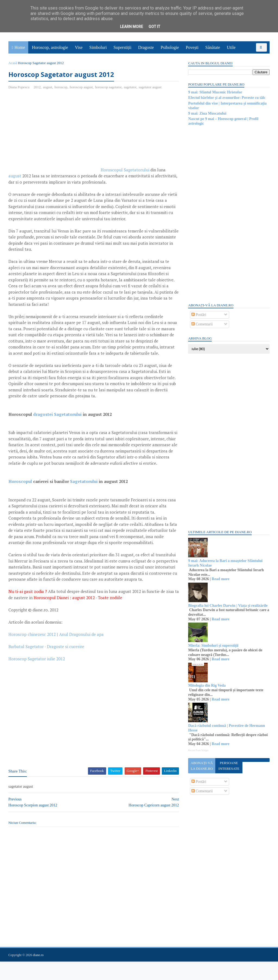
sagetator (130, 87)
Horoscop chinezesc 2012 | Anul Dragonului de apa (56, 653)
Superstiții (123, 47)
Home (20, 47)
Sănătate (213, 47)
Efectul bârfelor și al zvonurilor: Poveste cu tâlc (227, 98)
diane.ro (39, 973)
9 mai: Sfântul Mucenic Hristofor (215, 92)
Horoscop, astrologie (50, 47)
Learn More (132, 27)
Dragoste (146, 47)
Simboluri (98, 47)
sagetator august (150, 87)
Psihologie (170, 47)
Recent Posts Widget (198, 750)
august (48, 87)
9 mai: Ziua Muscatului (207, 113)
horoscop (61, 87)
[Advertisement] (54, 133)
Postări (198, 315)
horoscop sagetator (108, 87)
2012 (37, 87)
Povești (192, 47)
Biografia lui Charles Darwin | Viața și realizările (228, 606)
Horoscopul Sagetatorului (125, 170)
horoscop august (82, 87)
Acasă (13, 63)
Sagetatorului (84, 494)
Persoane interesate (228, 766)
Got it (154, 27)
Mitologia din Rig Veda (207, 685)
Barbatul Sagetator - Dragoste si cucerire (47, 665)
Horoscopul (20, 494)
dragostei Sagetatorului (58, 420)
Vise (79, 47)
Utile (231, 47)
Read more (220, 579)
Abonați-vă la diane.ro (201, 766)
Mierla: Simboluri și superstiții (213, 646)
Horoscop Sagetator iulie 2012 (37, 677)
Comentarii (202, 324)
